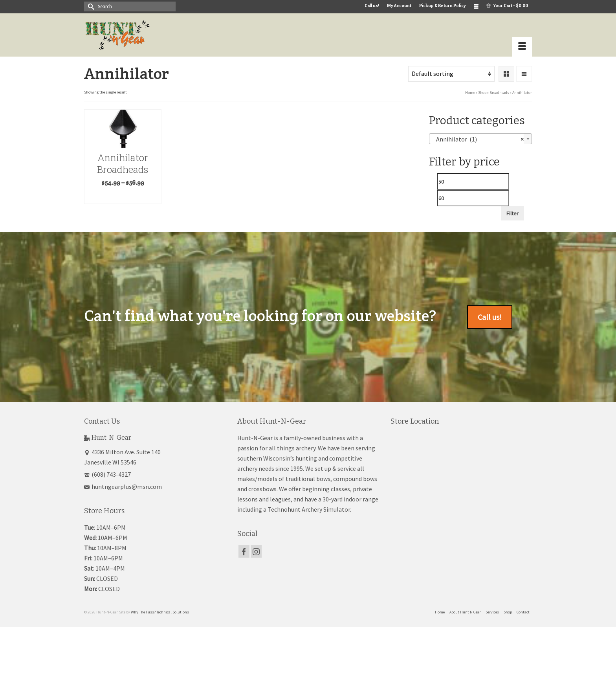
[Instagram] (256, 551)
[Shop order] (451, 74)
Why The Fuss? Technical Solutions (160, 612)
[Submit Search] (90, 6)
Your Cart (507, 6)
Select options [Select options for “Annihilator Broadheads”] (123, 197)
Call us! (490, 317)
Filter (512, 213)
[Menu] (522, 47)
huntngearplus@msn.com (123, 487)
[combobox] (481, 139)
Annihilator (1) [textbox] (478, 139)
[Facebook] (244, 551)
